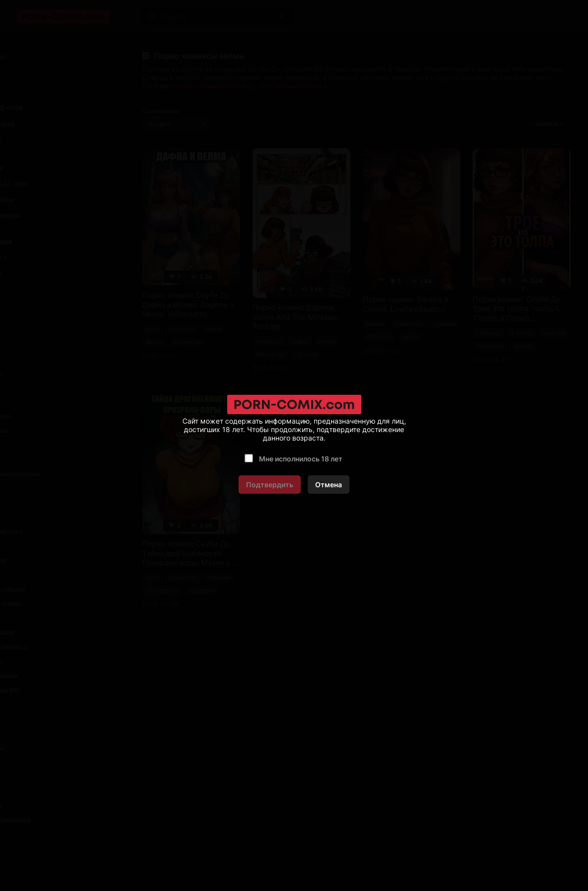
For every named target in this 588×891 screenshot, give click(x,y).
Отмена (329, 485)
